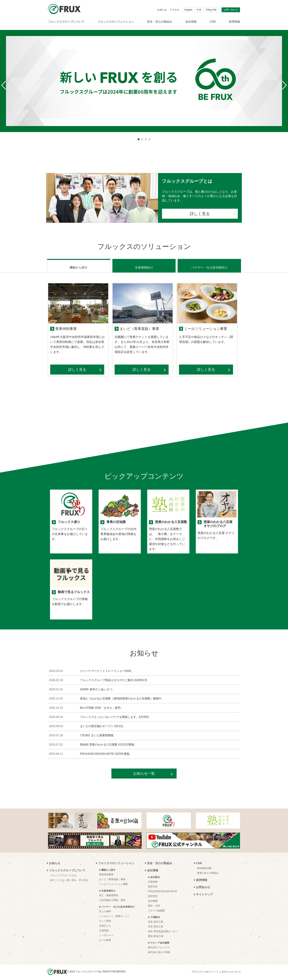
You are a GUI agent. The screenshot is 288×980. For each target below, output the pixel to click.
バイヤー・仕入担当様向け (209, 265)
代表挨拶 (153, 879)
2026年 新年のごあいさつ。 (97, 687)
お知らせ (162, 10)
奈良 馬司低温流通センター (163, 929)
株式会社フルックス (159, 945)
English (188, 10)
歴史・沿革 (154, 903)
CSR (213, 22)
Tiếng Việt (211, 10)
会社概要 (153, 898)
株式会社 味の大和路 (159, 950)
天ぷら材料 (105, 909)
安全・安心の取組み (160, 22)
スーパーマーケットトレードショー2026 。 (107, 668)
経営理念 (153, 894)
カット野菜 (105, 918)
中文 (199, 10)
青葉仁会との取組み (208, 870)
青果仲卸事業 (106, 872)
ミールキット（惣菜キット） (115, 914)
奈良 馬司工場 (155, 924)
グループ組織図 (156, 908)
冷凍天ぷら (105, 923)
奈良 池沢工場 (155, 919)
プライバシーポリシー (203, 969)
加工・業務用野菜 (109, 893)
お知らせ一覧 (144, 771)
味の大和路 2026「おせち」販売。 (102, 705)
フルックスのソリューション (116, 22)
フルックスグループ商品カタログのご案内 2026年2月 (114, 677)
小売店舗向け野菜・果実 (112, 898)
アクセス (175, 10)
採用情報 (234, 22)
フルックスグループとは (63, 873)
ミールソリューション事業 (113, 882)
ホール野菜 (105, 938)
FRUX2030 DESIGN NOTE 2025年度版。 (106, 751)
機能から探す (79, 265)
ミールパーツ (106, 933)
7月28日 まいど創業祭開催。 (98, 733)
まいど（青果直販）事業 (112, 877)
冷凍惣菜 (104, 928)
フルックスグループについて (66, 22)
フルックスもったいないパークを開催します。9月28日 (114, 714)
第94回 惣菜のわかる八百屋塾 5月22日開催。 (108, 742)
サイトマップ (204, 892)
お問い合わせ (231, 10)
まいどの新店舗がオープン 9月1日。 (103, 723)
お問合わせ (203, 885)
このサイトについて (230, 969)
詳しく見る (200, 214)
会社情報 (191, 22)
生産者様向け (144, 265)
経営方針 (153, 884)
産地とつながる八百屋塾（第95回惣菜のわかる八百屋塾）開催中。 (122, 696)
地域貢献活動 (204, 866)
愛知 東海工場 (155, 934)
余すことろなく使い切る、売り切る (69, 878)
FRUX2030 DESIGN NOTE (162, 889)
